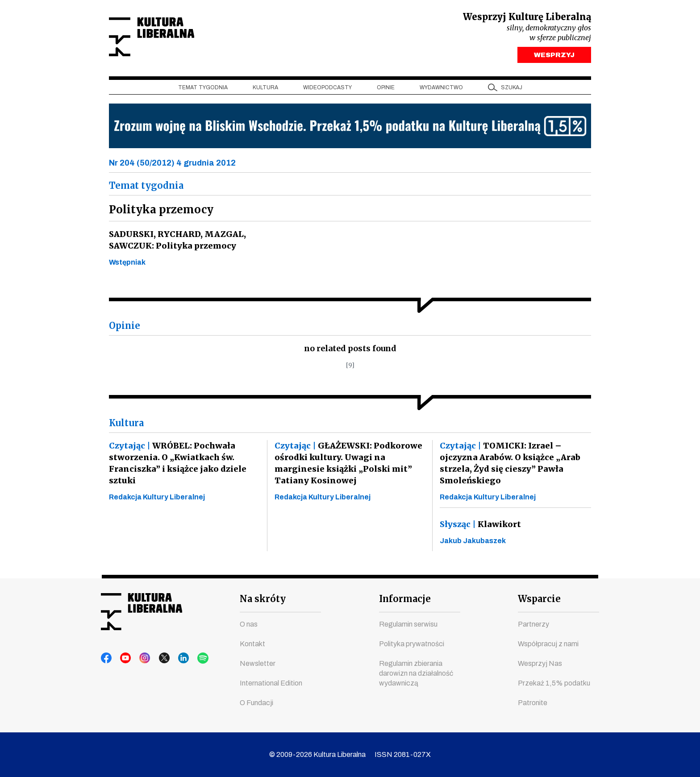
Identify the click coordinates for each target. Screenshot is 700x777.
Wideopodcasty (327, 90)
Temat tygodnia (203, 90)
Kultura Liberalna (168, 38)
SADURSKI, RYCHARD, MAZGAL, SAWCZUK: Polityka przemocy (176, 242)
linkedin (175, 658)
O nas (249, 624)
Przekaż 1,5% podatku (554, 683)
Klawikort (480, 526)
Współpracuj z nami (548, 644)
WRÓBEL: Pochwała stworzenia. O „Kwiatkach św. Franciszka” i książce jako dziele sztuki (177, 465)
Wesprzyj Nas (540, 663)
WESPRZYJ (554, 57)
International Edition (271, 683)
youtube (124, 658)
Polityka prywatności (412, 644)
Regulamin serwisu (408, 624)
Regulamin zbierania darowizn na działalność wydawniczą (416, 673)
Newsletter (258, 663)
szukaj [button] (512, 90)
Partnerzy (533, 624)
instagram (141, 658)
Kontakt (252, 644)
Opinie (386, 90)
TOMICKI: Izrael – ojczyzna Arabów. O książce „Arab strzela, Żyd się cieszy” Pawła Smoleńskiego (509, 465)
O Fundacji (256, 703)
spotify (192, 658)
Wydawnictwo (441, 90)
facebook (107, 658)
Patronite (533, 703)
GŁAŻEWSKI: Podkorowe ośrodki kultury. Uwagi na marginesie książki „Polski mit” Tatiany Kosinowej (347, 465)
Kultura (265, 90)
